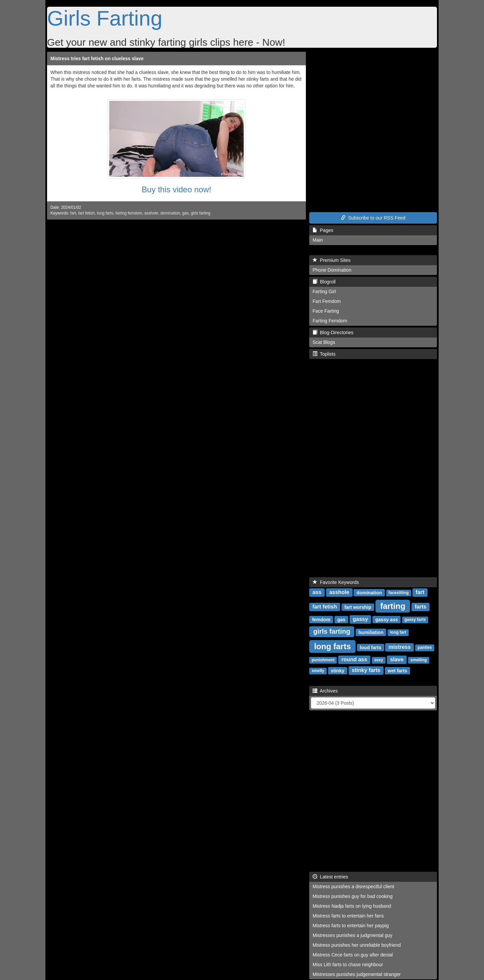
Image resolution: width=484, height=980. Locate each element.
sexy (379, 660)
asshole (151, 213)
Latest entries (330, 877)
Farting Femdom (330, 321)
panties (425, 648)
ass (317, 592)
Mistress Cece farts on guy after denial (353, 955)
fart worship (358, 607)
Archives (325, 691)
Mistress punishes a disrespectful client (353, 887)
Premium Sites (332, 260)
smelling (419, 660)
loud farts (370, 647)
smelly (318, 671)
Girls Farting (105, 18)
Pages (323, 230)
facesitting (399, 593)
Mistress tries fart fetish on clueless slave (97, 58)
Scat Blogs (324, 342)
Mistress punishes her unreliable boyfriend (357, 945)
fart (73, 213)
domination (170, 213)
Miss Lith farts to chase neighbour (348, 965)
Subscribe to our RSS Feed (373, 218)
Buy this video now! (177, 189)
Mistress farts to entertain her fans (348, 916)
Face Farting (326, 311)
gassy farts (415, 620)
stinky (337, 670)
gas (185, 213)
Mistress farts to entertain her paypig (351, 926)
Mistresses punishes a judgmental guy (352, 935)
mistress (400, 647)
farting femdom (129, 213)
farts (421, 607)
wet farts (398, 670)
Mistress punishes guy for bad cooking (353, 896)
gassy (360, 619)
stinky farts (366, 670)
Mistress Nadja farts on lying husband (352, 906)
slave (397, 659)
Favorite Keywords (336, 582)
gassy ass (387, 619)
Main (318, 240)
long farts (105, 213)
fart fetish (87, 213)
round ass (354, 659)
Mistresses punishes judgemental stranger (357, 974)
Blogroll (324, 282)
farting (393, 606)
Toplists (324, 354)
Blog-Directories (333, 332)
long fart (398, 632)
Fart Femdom (327, 301)
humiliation (371, 632)
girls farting (201, 213)
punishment (323, 660)
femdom (321, 619)
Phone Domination (332, 270)
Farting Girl (324, 291)
